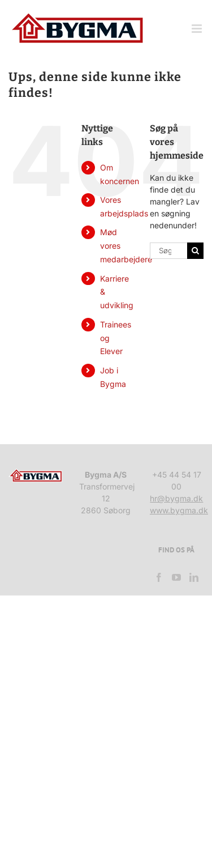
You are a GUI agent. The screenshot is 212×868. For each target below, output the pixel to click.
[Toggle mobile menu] (198, 29)
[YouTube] (176, 577)
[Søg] (195, 251)
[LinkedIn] (194, 577)
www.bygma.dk (179, 510)
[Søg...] (168, 251)
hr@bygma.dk (176, 498)
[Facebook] (159, 577)
